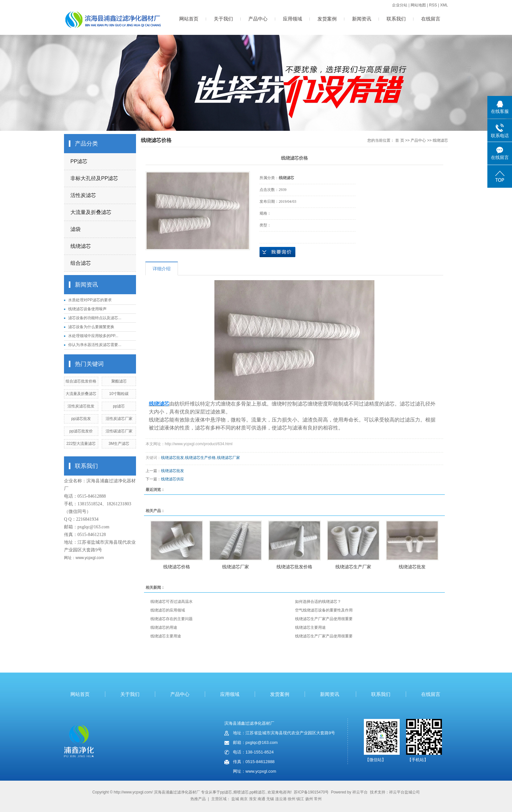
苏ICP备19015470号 (311, 792)
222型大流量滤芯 (81, 444)
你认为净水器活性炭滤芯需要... (95, 345)
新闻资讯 (362, 19)
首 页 (400, 140)
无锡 (270, 799)
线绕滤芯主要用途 (310, 627)
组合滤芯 (81, 263)
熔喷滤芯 (241, 792)
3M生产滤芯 (119, 444)
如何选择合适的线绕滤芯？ (318, 602)
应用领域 (292, 19)
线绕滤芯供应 (172, 479)
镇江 (300, 799)
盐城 (235, 799)
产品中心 (258, 19)
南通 (261, 799)
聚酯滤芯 (119, 381)
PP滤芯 (79, 161)
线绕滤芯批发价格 (294, 567)
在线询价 (277, 252)
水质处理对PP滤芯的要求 (90, 300)
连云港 (281, 799)
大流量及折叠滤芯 (91, 212)
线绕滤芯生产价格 (200, 458)
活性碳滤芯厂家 (119, 431)
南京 (244, 799)
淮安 (253, 799)
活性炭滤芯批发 (81, 406)
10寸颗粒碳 (119, 394)
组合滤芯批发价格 (81, 381)
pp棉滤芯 (257, 792)
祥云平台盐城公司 (404, 792)
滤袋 (76, 229)
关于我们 (223, 19)
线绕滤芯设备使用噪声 (87, 309)
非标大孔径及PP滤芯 (94, 178)
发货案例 (327, 19)
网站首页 (189, 19)
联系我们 (396, 19)
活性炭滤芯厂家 (119, 419)
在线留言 (431, 19)
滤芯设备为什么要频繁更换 (91, 327)
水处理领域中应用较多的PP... (93, 336)
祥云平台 (360, 792)
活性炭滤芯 (83, 195)
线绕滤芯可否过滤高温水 (172, 602)
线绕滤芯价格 (177, 567)
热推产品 (198, 799)
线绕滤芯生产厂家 (353, 567)
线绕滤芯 (81, 246)
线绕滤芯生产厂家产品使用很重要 (324, 619)
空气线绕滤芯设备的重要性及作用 (324, 610)
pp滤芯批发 (81, 419)
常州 (318, 799)
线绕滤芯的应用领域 (168, 610)
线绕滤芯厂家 (228, 458)
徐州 (292, 799)
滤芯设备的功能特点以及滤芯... (95, 318)
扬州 (309, 799)
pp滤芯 (119, 406)
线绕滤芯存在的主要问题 (172, 619)
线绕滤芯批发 (172, 458)
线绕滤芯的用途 (164, 627)
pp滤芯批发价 (81, 431)
